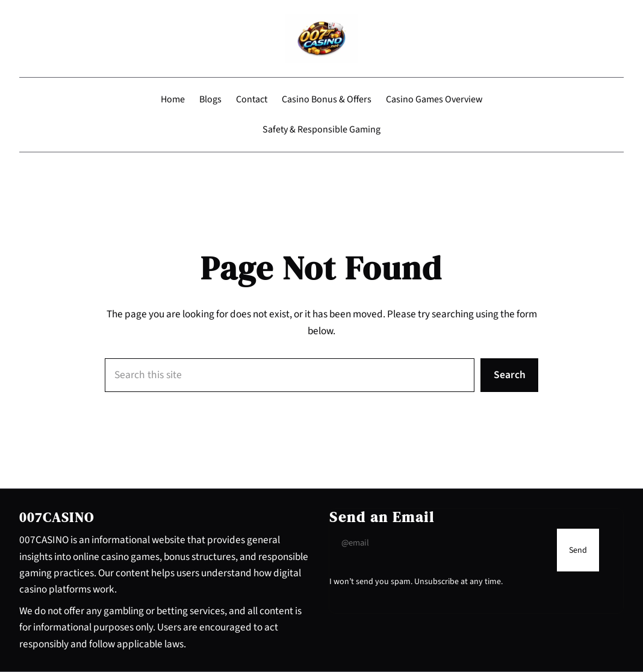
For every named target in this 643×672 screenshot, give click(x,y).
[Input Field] (440, 543)
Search (510, 375)
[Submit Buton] (578, 550)
